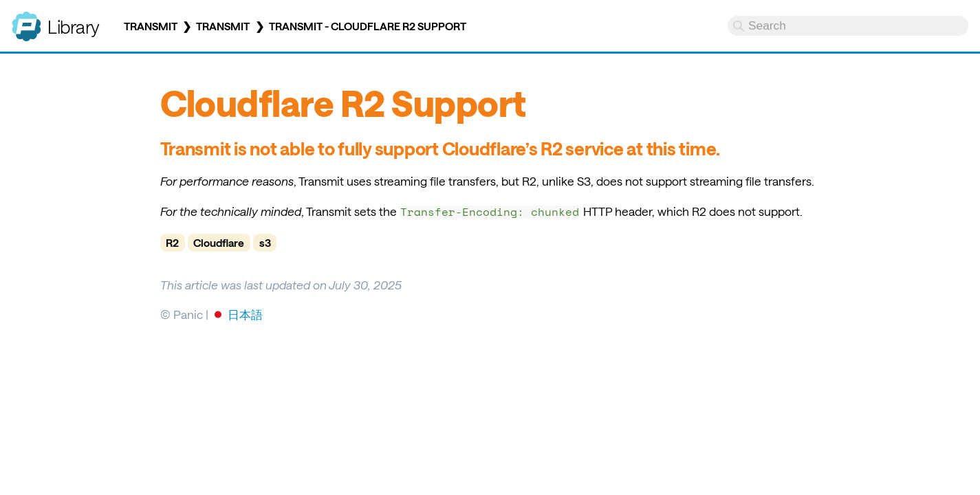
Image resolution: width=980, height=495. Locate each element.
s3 (265, 243)
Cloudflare (219, 243)
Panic (26, 21)
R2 (172, 243)
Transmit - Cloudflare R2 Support (368, 26)
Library (74, 26)
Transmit (151, 26)
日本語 (245, 314)
